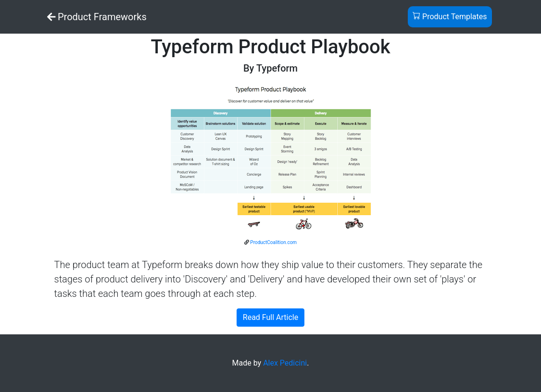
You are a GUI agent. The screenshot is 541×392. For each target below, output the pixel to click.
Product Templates (450, 16)
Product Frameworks (97, 17)
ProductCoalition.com (273, 242)
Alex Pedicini (285, 363)
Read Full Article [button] (270, 317)
